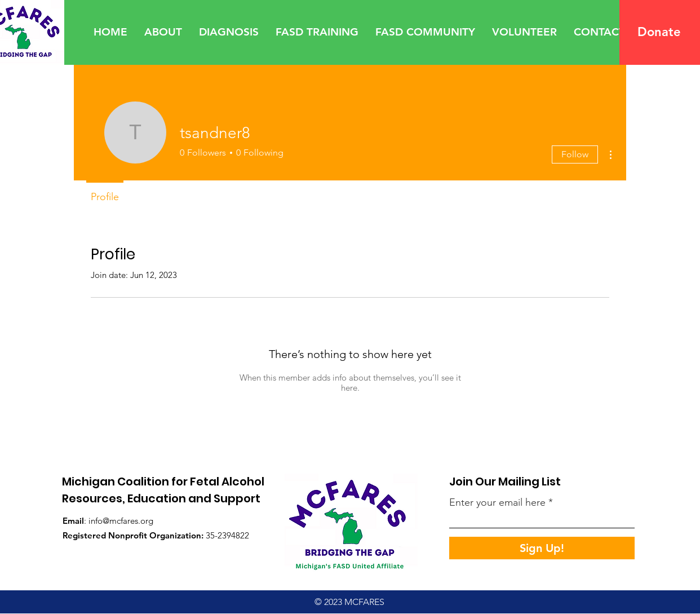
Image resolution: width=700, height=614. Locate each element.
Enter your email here (497, 502)
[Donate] (659, 32)
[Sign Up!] (542, 548)
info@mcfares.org (121, 521)
